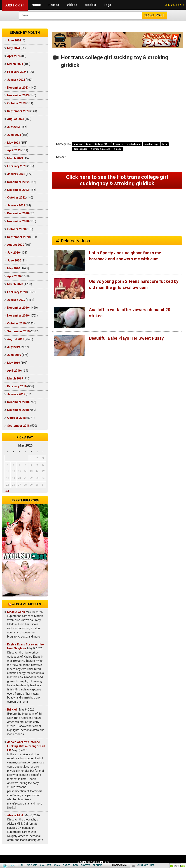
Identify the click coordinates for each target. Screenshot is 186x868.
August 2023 (16, 119)
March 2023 (15, 158)
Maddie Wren (16, 612)
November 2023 (18, 95)
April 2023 (14, 150)
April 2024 (14, 56)
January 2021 (16, 205)
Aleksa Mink (15, 815)
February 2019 (17, 386)
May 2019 (14, 363)
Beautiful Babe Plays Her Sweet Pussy (126, 338)
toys (165, 144)
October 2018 (16, 418)
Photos (54, 5)
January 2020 (16, 300)
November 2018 (18, 410)
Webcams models (26, 604)
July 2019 (13, 347)
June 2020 (14, 260)
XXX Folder (15, 5)
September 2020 (18, 237)
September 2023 (18, 111)
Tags (107, 5)
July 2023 (13, 127)
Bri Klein (13, 710)
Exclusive (118, 144)
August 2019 (16, 339)
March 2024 (15, 64)
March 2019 (15, 378)
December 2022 (18, 182)
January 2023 (16, 174)
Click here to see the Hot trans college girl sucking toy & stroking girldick (117, 180)
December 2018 (18, 402)
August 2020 (16, 245)
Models (90, 5)
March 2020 (15, 284)
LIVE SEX (175, 5)
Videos (72, 5)
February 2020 (17, 292)
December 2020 (18, 213)
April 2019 (14, 371)
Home (36, 5)
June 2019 (14, 355)
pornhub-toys (151, 144)
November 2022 (18, 190)
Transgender (80, 149)
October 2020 (16, 229)
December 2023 (18, 88)
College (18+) (102, 144)
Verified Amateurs (101, 149)
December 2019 (18, 308)
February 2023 (17, 166)
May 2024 (14, 48)
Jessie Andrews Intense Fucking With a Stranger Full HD (26, 746)
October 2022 (16, 198)
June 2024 (14, 40)
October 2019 (16, 323)
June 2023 (14, 135)
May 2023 (14, 143)
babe (89, 144)
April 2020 (14, 276)
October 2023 (16, 103)
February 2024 (17, 72)
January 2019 (16, 394)
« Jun (7, 491)
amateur (78, 144)
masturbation (134, 144)
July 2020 (13, 253)
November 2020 (18, 221)
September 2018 (18, 426)
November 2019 (18, 316)
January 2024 (16, 80)
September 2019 (18, 331)
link (183, 812)
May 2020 (14, 268)
